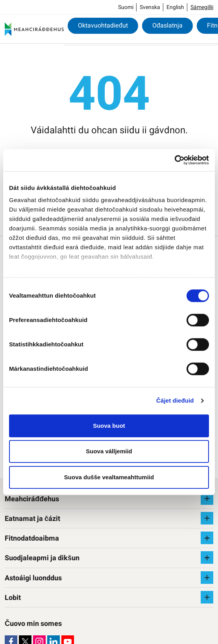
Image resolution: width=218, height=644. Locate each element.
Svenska (150, 7)
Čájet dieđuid (175, 400)
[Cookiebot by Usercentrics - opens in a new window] (175, 160)
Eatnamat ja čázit (32, 519)
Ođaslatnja (167, 26)
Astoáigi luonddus (33, 578)
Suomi (126, 7)
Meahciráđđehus (32, 499)
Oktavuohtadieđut (103, 26)
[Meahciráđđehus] (34, 29)
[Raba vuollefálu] (207, 499)
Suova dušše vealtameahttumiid (109, 477)
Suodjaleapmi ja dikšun (42, 558)
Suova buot (109, 426)
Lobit (13, 598)
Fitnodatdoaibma (32, 538)
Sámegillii (202, 7)
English (175, 7)
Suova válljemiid (109, 451)
